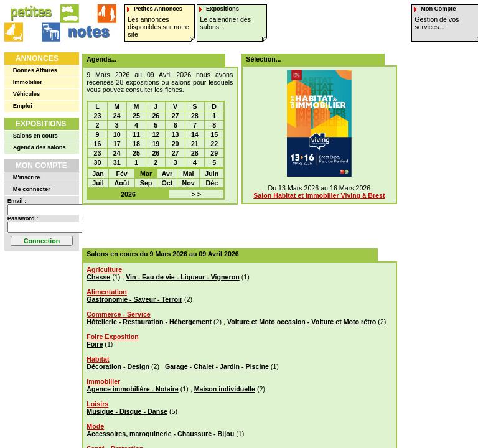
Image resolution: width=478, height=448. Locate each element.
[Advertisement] (235, 226)
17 (117, 144)
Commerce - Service (118, 314)
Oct (167, 183)
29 (214, 153)
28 (195, 116)
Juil (98, 183)
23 (98, 116)
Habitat (98, 359)
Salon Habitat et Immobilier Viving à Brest (319, 195)
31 (117, 162)
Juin (212, 174)
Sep (146, 183)
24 (117, 116)
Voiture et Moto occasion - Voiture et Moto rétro (302, 322)
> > (196, 194)
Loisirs (97, 404)
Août (121, 183)
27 (176, 116)
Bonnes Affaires (35, 70)
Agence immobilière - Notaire (132, 389)
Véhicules (27, 94)
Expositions (41, 124)
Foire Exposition (112, 337)
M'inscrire (27, 177)
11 (136, 134)
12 (156, 134)
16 (98, 144)
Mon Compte (41, 166)
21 (195, 144)
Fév (121, 174)
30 (98, 162)
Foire (95, 344)
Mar (146, 174)
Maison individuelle (225, 389)
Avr (167, 174)
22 (214, 144)
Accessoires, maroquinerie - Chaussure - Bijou (160, 434)
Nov (189, 183)
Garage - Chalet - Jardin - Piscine (217, 366)
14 (195, 134)
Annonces (37, 58)
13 (176, 134)
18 (136, 144)
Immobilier (28, 82)
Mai (189, 174)
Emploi (23, 106)
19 (156, 144)
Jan (98, 174)
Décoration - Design (118, 366)
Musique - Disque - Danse (127, 411)
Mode (95, 426)
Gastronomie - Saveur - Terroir (134, 299)
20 (176, 144)
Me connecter (32, 189)
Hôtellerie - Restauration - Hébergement (149, 322)
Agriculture (104, 269)
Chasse (98, 277)
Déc (212, 183)
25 (136, 116)
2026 (128, 194)
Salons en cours (35, 136)
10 (117, 134)
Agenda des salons (40, 147)
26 (156, 116)
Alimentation (107, 292)
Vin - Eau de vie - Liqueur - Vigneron (183, 277)
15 (214, 134)
